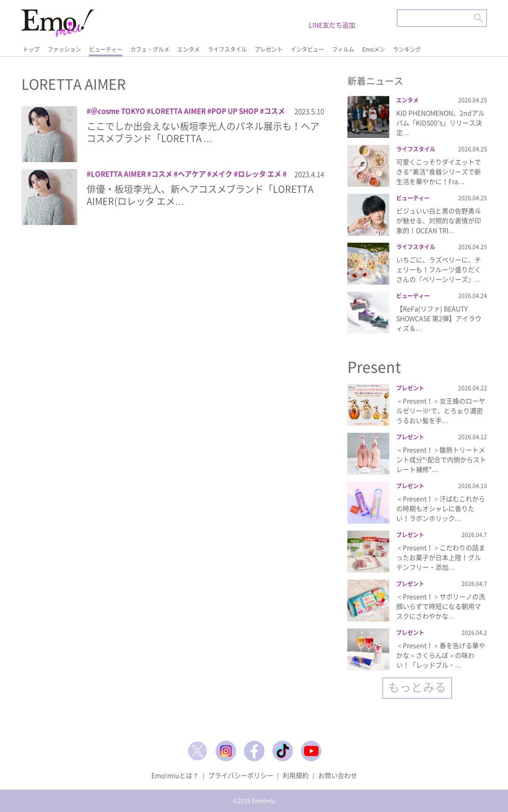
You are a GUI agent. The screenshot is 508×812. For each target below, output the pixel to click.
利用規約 (296, 775)
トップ (31, 49)
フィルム (343, 49)
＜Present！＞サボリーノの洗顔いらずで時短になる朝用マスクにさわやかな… (441, 606)
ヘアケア (192, 174)
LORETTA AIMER (178, 111)
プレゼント (269, 49)
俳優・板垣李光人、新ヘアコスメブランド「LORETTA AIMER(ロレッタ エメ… (200, 195)
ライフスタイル (227, 49)
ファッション (64, 49)
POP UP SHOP (235, 111)
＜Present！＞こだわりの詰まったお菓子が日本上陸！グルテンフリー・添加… (441, 557)
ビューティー (106, 49)
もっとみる (417, 687)
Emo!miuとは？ (175, 775)
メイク (222, 174)
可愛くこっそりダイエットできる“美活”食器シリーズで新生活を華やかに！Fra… (439, 171)
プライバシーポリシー (241, 775)
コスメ (274, 111)
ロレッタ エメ (260, 174)
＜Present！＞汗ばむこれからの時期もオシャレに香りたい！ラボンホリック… (441, 508)
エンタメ (189, 49)
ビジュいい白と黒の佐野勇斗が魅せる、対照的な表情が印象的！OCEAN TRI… (439, 220)
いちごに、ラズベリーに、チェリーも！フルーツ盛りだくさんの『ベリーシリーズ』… (439, 269)
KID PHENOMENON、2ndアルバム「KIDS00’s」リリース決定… (440, 123)
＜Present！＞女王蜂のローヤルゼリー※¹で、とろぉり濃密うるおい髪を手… (441, 410)
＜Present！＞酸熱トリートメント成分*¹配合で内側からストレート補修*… (441, 459)
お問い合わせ (338, 775)
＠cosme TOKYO (118, 111)
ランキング (407, 49)
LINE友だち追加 (332, 25)
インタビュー (307, 49)
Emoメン (374, 49)
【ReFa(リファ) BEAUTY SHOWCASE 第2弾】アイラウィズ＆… (439, 318)
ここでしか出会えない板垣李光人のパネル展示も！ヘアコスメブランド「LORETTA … (203, 132)
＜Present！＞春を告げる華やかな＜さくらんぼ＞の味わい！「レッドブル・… (441, 655)
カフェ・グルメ (150, 49)
